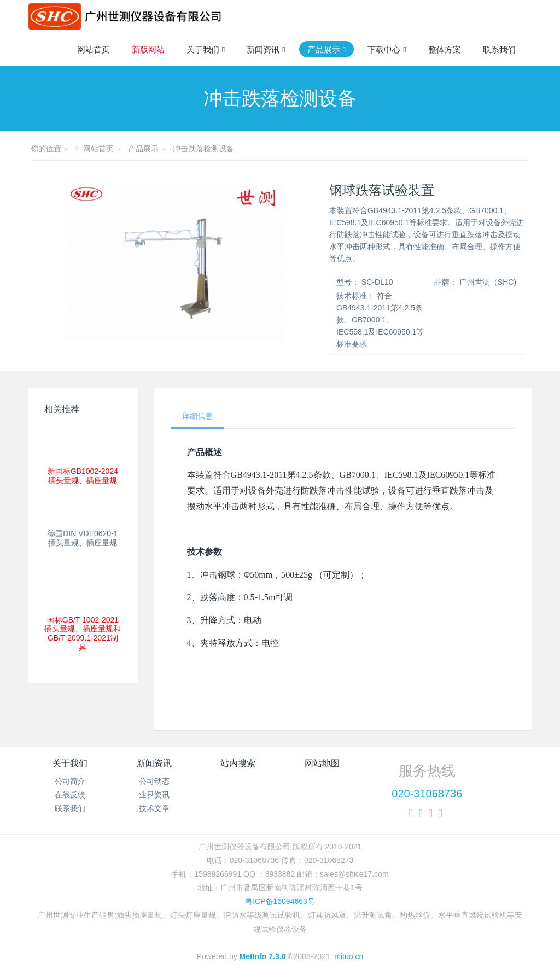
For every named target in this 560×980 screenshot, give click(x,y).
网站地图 (322, 763)
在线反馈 (70, 795)
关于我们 (70, 763)
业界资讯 (154, 795)
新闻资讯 (154, 763)
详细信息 (197, 416)
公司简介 (70, 781)
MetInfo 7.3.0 (263, 956)
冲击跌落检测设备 (203, 149)
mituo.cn (349, 956)
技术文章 (154, 808)
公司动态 (154, 781)
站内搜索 (238, 763)
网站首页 (94, 49)
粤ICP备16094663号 (280, 901)
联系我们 (70, 808)
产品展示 (143, 149)
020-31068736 (427, 794)
